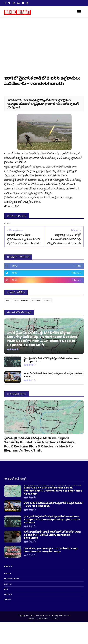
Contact (56, 619)
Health (8, 574)
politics (8, 594)
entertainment (12, 579)
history (8, 584)
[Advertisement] (44, 43)
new (6, 589)
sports (8, 599)
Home (32, 619)
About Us (43, 619)
